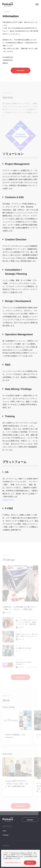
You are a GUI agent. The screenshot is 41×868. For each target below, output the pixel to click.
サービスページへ (8, 500)
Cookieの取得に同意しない (13, 863)
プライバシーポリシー (20, 853)
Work (4, 831)
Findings (6, 835)
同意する (30, 863)
